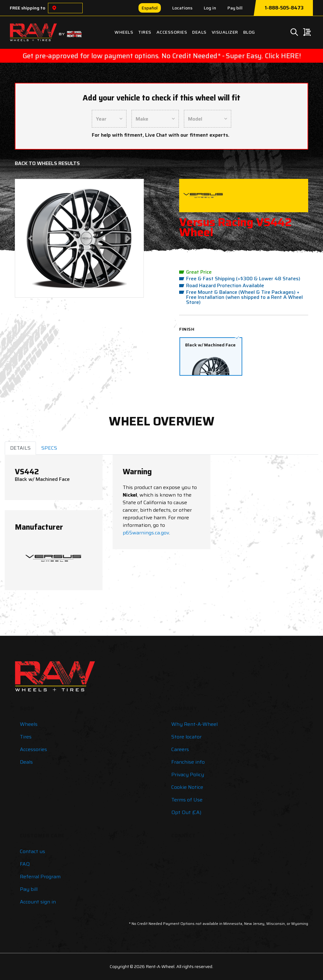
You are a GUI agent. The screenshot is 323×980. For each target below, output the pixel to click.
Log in (210, 8)
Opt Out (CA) (186, 812)
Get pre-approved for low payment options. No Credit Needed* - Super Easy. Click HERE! (161, 56)
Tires (145, 32)
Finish (187, 329)
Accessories (172, 32)
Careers (180, 749)
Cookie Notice (187, 787)
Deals (199, 32)
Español (150, 8)
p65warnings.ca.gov (146, 533)
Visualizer (225, 32)
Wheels (124, 32)
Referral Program (40, 877)
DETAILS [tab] (20, 448)
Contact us (32, 851)
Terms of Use (187, 800)
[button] (30, 238)
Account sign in (38, 902)
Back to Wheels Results (47, 163)
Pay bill (235, 8)
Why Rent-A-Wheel (194, 724)
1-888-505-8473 (284, 8)
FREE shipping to (28, 8)
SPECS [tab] (49, 448)
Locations (182, 8)
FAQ (25, 864)
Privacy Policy (188, 775)
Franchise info (188, 762)
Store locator (186, 737)
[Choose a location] (54, 8)
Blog (249, 32)
